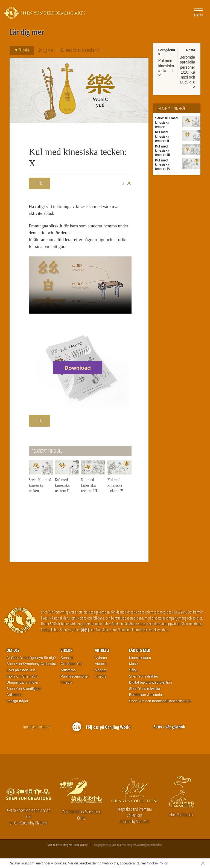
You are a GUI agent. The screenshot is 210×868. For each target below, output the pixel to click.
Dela (40, 183)
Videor (66, 652)
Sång (133, 672)
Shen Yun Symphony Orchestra (31, 666)
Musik (134, 666)
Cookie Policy (157, 863)
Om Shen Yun (72, 666)
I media (66, 684)
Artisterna (14, 697)
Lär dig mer (45, 50)
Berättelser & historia (146, 697)
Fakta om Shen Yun (22, 678)
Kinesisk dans (140, 660)
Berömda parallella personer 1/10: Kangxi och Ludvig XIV (187, 72)
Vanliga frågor (17, 703)
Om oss (13, 652)
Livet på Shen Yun (21, 672)
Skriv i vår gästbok (169, 729)
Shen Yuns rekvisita (145, 690)
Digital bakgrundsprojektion (151, 684)
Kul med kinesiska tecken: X (80, 50)
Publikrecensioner (75, 678)
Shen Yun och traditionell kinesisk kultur (160, 703)
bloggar (101, 672)
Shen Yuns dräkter (144, 678)
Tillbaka (20, 50)
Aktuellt (102, 652)
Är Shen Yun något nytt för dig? (31, 660)
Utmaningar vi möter (23, 684)
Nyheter (101, 660)
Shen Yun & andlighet (24, 690)
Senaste (67, 660)
